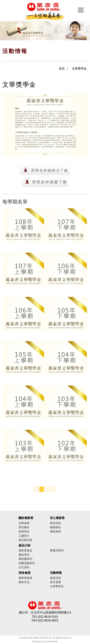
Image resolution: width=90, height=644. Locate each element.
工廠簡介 (24, 536)
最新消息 (55, 578)
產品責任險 (25, 540)
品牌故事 (24, 523)
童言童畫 (55, 582)
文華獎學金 (79, 69)
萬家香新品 (25, 550)
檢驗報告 (55, 527)
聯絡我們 (55, 532)
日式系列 (24, 567)
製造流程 (55, 523)
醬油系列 (24, 555)
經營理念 (24, 532)
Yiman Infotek (51, 642)
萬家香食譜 (25, 578)
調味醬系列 (25, 559)
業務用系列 (57, 550)
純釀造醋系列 (27, 563)
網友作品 (24, 582)
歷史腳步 (24, 527)
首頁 (62, 69)
